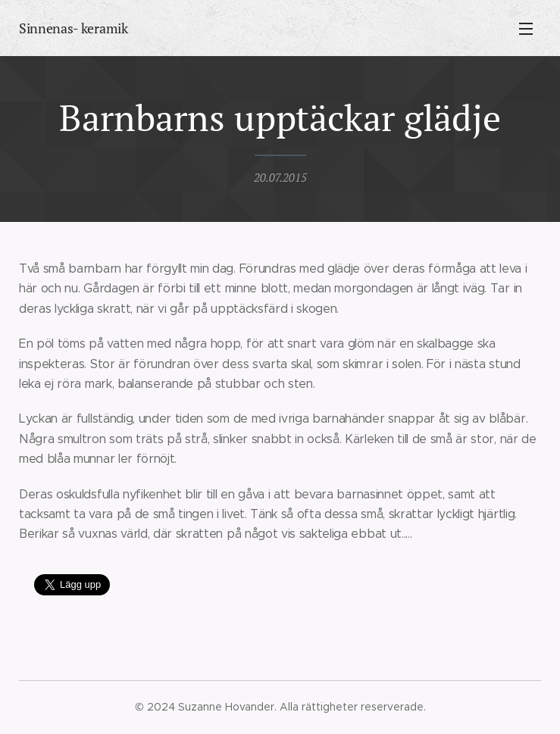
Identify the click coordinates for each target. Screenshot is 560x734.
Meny (526, 29)
